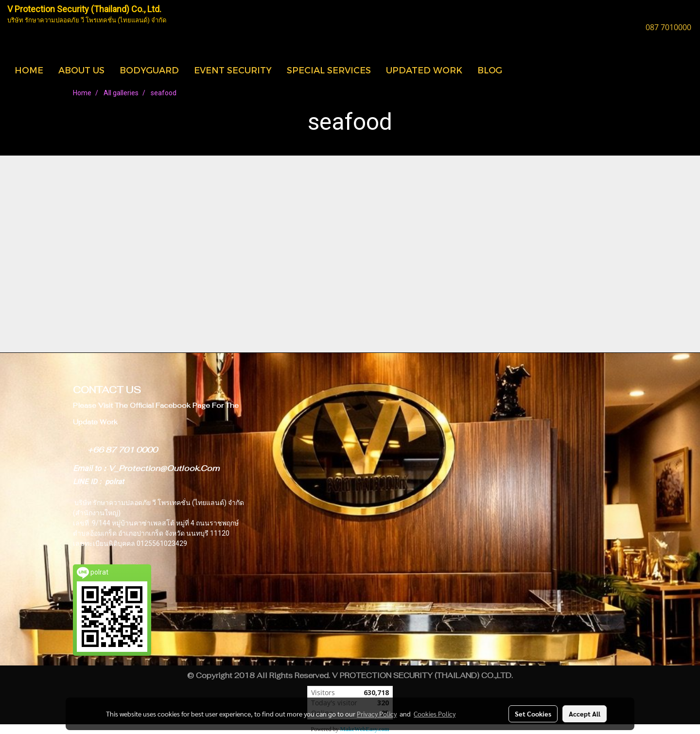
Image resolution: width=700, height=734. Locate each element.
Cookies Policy (435, 714)
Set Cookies (533, 714)
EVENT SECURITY (233, 70)
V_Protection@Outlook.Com (164, 468)
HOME (29, 70)
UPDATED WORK (424, 70)
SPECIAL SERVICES (329, 70)
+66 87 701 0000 (122, 450)
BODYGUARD (149, 70)
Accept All (585, 714)
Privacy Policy (377, 714)
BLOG (490, 70)
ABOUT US (81, 70)
